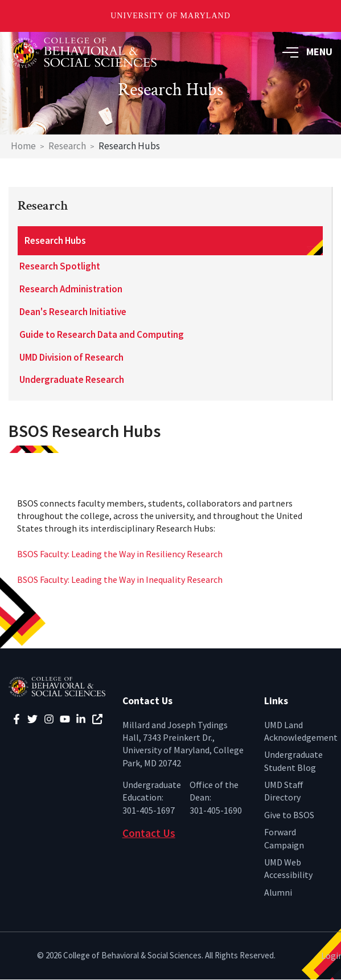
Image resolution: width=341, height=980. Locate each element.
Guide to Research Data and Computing (102, 334)
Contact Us (149, 833)
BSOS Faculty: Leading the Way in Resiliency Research (120, 554)
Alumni (278, 892)
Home (23, 146)
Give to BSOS (289, 815)
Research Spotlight (60, 266)
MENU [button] (307, 52)
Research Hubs (55, 240)
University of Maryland (170, 16)
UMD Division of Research (71, 357)
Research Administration (71, 289)
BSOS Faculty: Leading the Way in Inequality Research (120, 579)
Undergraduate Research (72, 379)
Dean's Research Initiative (73, 312)
